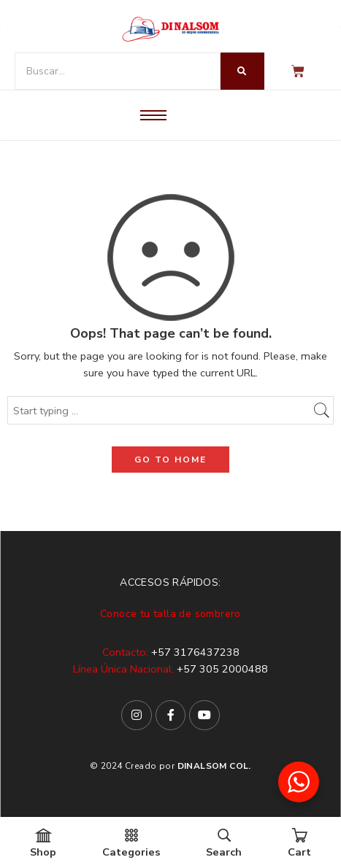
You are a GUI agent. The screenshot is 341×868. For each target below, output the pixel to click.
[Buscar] (118, 71)
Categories (131, 844)
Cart (299, 844)
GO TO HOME (170, 460)
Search (224, 844)
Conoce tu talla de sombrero (170, 614)
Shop (43, 844)
